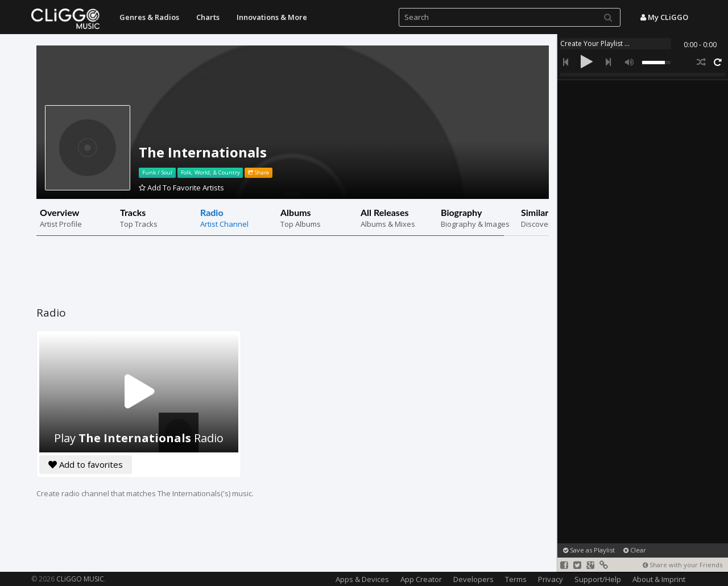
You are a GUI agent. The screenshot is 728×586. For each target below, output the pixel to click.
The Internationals (203, 152)
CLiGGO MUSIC (80, 579)
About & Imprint (659, 579)
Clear (635, 550)
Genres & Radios (149, 17)
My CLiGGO (664, 17)
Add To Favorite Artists (181, 188)
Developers (473, 579)
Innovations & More (272, 17)
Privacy (551, 579)
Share (258, 173)
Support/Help (598, 579)
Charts (208, 17)
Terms (516, 579)
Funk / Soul (157, 173)
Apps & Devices (362, 579)
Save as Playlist (589, 550)
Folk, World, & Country (210, 173)
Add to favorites (86, 464)
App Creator (421, 579)
